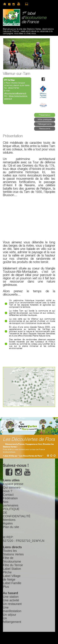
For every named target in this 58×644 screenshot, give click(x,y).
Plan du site (11, 527)
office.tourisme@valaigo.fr (15, 93)
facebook (9, 4)
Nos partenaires (11, 504)
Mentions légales (9, 522)
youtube (20, 4)
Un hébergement (12, 620)
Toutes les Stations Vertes (13, 553)
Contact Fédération (10, 496)
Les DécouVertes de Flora (29, 440)
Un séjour (10, 615)
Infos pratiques (45, 120)
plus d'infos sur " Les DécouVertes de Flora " (24, 456)
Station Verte (12, 17)
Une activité (11, 600)
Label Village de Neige (12, 578)
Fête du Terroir (13, 565)
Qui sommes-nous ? (12, 489)
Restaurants (45, 129)
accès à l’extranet (27, 4)
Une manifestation (12, 609)
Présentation (45, 115)
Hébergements (45, 124)
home (5, 4)
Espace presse (13, 484)
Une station (11, 597)
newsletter (32, 4)
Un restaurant (12, 604)
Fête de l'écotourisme (12, 560)
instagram (14, 4)
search (37, 4)
